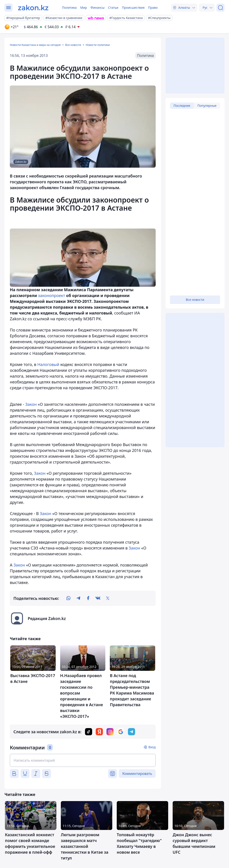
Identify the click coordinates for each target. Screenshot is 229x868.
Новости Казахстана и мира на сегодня (35, 45)
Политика (69, 7)
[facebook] (88, 598)
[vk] (98, 598)
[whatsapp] (68, 598)
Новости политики (98, 45)
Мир (84, 7)
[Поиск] (221, 8)
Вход (152, 747)
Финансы (98, 7)
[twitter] (108, 598)
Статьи (113, 7)
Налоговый (48, 364)
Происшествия (133, 7)
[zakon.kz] (33, 8)
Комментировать (137, 774)
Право (153, 7)
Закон (31, 404)
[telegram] (78, 598)
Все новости (73, 45)
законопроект (52, 295)
